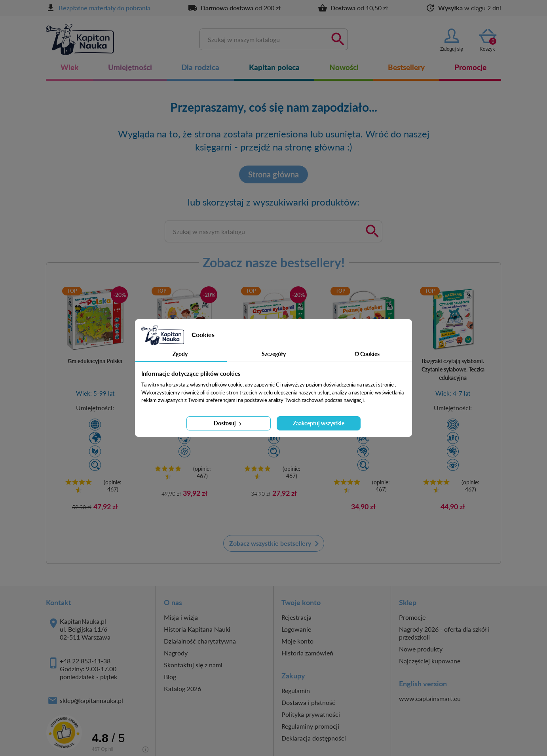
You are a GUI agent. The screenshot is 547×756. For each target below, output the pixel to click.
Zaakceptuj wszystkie (319, 423)
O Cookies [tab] (367, 354)
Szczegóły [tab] (274, 354)
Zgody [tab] (180, 354)
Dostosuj (228, 423)
